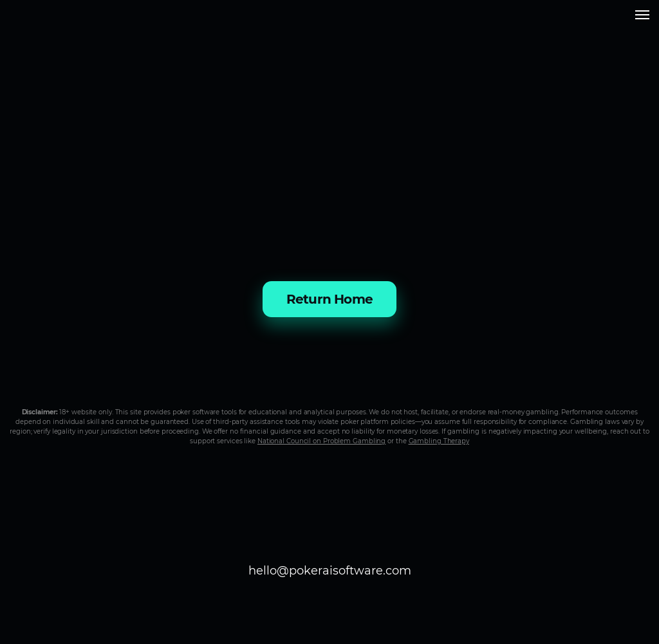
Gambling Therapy (439, 441)
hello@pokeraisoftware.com (330, 571)
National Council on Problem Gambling (321, 441)
